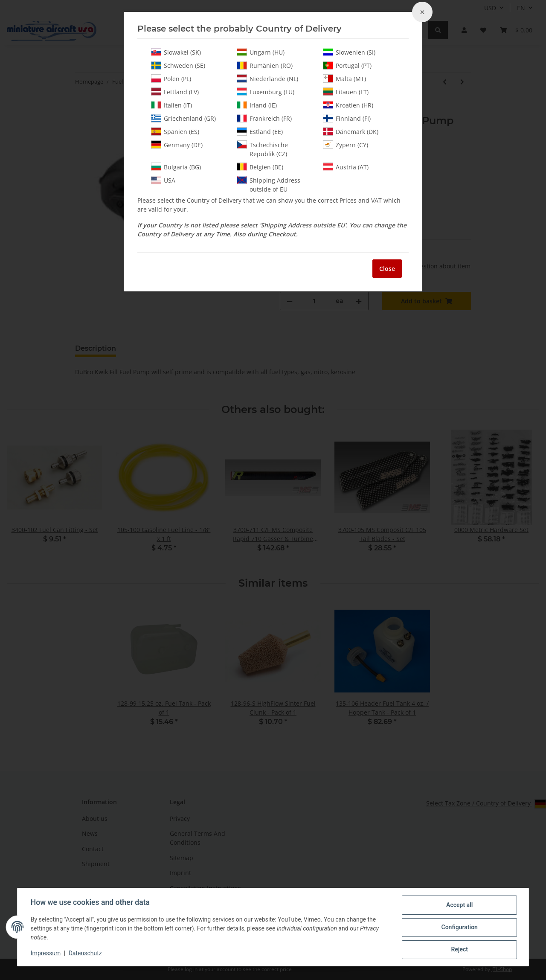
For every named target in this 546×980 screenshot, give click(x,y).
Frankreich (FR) (264, 118)
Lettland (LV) (175, 92)
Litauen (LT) (346, 92)
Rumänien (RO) (265, 65)
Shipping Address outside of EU (269, 185)
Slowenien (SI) (349, 52)
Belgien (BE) (260, 167)
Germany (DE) (177, 145)
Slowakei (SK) (176, 52)
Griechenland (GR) (183, 118)
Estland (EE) (260, 131)
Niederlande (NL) (267, 79)
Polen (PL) (171, 79)
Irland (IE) (257, 105)
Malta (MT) (344, 79)
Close (387, 269)
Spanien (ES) (175, 131)
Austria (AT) (346, 167)
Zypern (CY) (346, 145)
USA (163, 180)
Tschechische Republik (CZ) (262, 149)
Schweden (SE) (178, 65)
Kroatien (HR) (348, 105)
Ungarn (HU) (261, 52)
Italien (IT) (171, 105)
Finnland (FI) (347, 118)
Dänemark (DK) (351, 131)
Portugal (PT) (347, 65)
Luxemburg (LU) (266, 92)
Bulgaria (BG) (176, 167)
